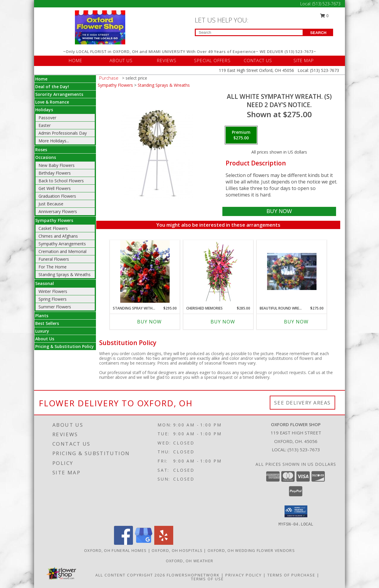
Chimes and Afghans (58, 236)
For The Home (53, 267)
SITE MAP (304, 60)
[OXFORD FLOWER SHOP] (100, 27)
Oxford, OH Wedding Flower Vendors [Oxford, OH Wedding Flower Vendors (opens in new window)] (251, 550)
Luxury (42, 331)
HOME (76, 60)
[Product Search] (249, 32)
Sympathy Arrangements (62, 244)
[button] (296, 511)
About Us (45, 339)
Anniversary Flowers (58, 211)
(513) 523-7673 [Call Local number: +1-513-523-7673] (326, 4)
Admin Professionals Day (63, 133)
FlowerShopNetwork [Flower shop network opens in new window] (193, 575)
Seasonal (45, 283)
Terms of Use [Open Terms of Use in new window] (207, 579)
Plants (42, 316)
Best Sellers (47, 323)
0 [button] (325, 16)
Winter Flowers (53, 291)
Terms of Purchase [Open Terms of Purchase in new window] (291, 575)
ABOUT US (121, 60)
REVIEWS (167, 60)
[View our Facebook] (123, 543)
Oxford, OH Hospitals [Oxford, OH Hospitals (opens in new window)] (177, 550)
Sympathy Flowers (54, 220)
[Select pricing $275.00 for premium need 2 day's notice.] (241, 135)
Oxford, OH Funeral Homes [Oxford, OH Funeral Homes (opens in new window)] (115, 550)
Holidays (44, 110)
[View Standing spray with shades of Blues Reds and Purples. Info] (145, 272)
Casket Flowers (53, 228)
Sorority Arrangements (59, 94)
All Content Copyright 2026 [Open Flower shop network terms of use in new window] (130, 575)
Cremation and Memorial (62, 251)
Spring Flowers (53, 299)
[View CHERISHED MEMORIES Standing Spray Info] (218, 271)
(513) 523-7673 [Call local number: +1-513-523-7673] (304, 450)
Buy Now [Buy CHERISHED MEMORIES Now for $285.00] (223, 322)
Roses (41, 150)
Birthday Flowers (55, 173)
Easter (45, 125)
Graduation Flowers (57, 196)
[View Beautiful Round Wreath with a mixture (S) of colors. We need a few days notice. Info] (292, 272)
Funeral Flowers (54, 259)
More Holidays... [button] (54, 141)
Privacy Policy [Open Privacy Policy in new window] (244, 575)
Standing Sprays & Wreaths (65, 274)
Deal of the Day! (52, 87)
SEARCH (318, 33)
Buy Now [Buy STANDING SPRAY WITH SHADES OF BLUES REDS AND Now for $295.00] (149, 322)
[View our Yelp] (164, 543)
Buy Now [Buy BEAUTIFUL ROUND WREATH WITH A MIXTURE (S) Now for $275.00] (296, 322)
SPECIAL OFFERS (212, 60)
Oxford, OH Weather (189, 561)
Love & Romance (52, 102)
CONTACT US (258, 60)
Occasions (46, 157)
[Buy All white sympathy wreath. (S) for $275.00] (279, 211)
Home (41, 79)
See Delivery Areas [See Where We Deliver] (302, 403)
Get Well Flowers (55, 188)
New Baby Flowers (57, 165)
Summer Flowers (55, 307)
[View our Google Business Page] (144, 543)
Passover (47, 118)
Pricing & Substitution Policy (65, 346)
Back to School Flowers (61, 181)
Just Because (51, 204)
